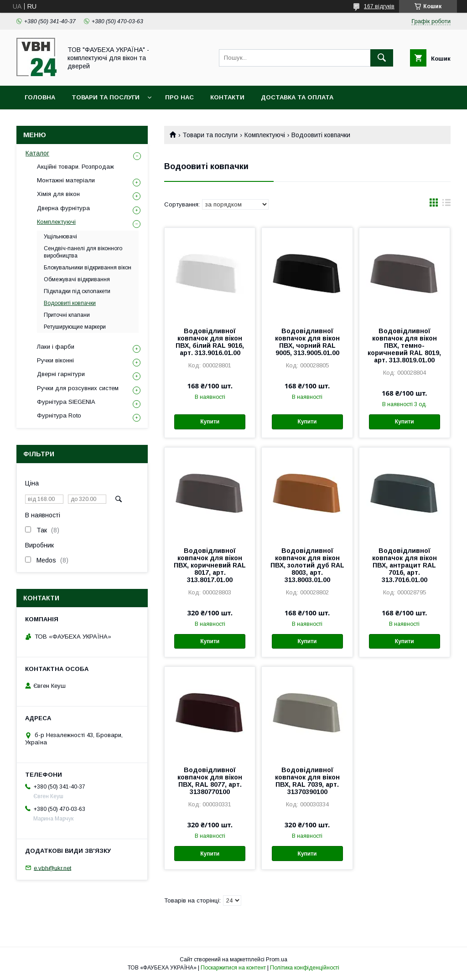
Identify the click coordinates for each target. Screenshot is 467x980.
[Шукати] (382, 58)
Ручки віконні (55, 360)
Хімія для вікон (58, 194)
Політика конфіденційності (305, 968)
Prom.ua (277, 959)
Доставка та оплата (297, 97)
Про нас (179, 97)
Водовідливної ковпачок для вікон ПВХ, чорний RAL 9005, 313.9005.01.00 (307, 342)
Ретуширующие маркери (75, 327)
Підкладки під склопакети (77, 291)
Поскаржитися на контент (233, 968)
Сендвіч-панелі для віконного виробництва (83, 252)
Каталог (37, 153)
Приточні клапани (67, 315)
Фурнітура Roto (59, 415)
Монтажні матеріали (66, 180)
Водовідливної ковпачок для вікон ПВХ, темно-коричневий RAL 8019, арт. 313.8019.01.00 (404, 346)
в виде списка (446, 205)
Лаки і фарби (56, 347)
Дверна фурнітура (63, 208)
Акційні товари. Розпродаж (75, 167)
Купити (210, 422)
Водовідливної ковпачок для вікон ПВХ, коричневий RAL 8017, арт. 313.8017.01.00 (210, 565)
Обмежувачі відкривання (77, 279)
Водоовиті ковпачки (70, 303)
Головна (40, 97)
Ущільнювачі (60, 237)
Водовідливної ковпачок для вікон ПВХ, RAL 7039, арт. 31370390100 (307, 781)
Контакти (227, 97)
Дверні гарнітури (61, 374)
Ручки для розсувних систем (78, 388)
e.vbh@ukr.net (52, 868)
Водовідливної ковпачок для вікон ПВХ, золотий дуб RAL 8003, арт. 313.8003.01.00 (307, 565)
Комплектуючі (265, 135)
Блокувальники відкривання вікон (88, 268)
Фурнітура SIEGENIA (66, 402)
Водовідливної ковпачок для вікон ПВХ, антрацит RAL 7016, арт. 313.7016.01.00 (405, 565)
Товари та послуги (106, 97)
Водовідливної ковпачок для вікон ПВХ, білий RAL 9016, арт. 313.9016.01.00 (210, 342)
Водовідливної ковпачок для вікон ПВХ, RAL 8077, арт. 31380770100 (210, 781)
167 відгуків (379, 6)
